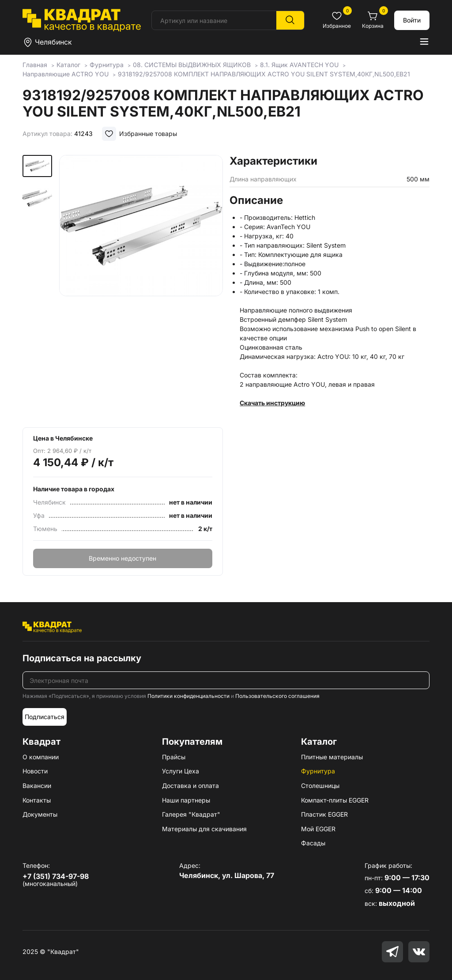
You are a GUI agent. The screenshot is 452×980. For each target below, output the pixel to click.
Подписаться (45, 717)
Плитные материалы (332, 757)
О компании (41, 757)
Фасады (313, 843)
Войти (412, 20)
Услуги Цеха (181, 771)
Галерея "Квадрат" (191, 814)
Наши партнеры (186, 800)
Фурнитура (318, 771)
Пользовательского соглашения (277, 696)
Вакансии (37, 786)
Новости (35, 771)
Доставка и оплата (190, 786)
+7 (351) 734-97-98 (56, 876)
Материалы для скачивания (204, 829)
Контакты (37, 800)
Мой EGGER (318, 829)
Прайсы (174, 757)
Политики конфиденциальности (188, 696)
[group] (141, 266)
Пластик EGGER (324, 814)
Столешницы (320, 786)
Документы (40, 814)
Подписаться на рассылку (82, 658)
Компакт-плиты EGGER (335, 800)
